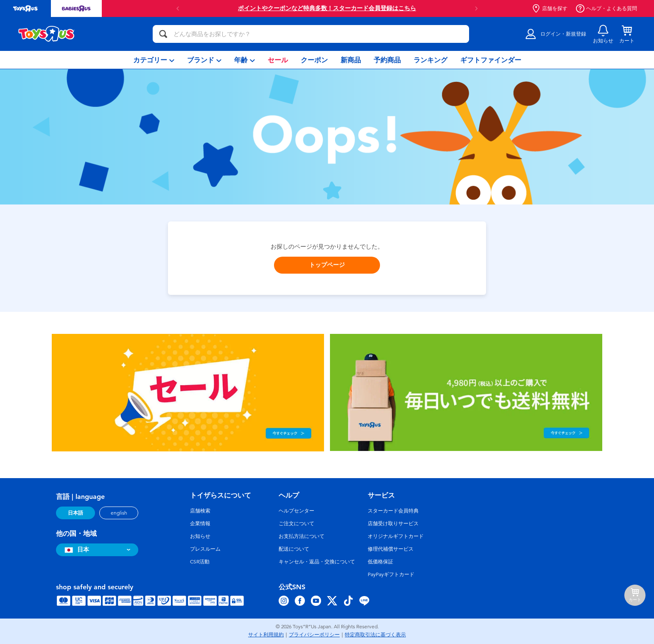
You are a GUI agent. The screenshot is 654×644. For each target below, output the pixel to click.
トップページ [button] (327, 265)
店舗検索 (200, 511)
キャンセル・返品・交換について (317, 562)
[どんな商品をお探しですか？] (311, 34)
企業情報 (200, 524)
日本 (76, 550)
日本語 (75, 513)
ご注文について (296, 524)
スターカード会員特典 (393, 511)
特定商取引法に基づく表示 (375, 635)
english (119, 513)
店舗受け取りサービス (393, 524)
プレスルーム (205, 549)
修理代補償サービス (391, 549)
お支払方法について (302, 536)
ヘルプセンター (296, 511)
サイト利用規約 (266, 635)
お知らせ (200, 536)
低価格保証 (380, 562)
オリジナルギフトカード (396, 536)
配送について (294, 549)
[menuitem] (154, 60)
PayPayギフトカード (391, 574)
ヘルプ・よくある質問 (606, 8)
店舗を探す (550, 8)
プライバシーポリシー (314, 635)
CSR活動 (200, 562)
